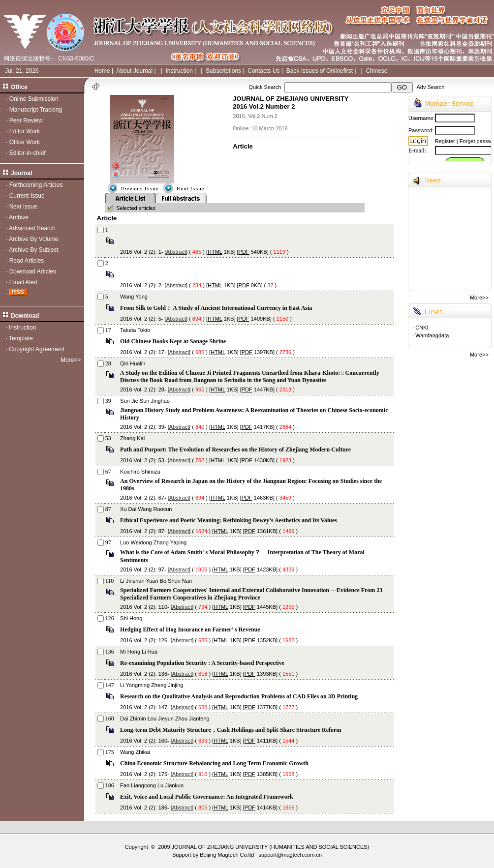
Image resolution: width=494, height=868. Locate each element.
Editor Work (25, 131)
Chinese (376, 71)
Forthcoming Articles (36, 185)
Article (243, 146)
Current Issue (27, 196)
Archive (19, 217)
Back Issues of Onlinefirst (320, 71)
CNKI (422, 328)
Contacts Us (263, 71)
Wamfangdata (432, 335)
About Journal (134, 71)
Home (102, 71)
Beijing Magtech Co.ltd (227, 855)
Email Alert (23, 282)
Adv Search (430, 87)
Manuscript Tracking (36, 110)
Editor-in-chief (28, 153)
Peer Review (26, 120)
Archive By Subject (34, 250)
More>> (71, 360)
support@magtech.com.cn (290, 855)
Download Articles (33, 271)
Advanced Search (32, 228)
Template (21, 338)
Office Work (25, 142)
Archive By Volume (34, 239)
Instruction (179, 71)
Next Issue (23, 207)
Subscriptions (223, 71)
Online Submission (34, 99)
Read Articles (27, 261)
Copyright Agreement (37, 349)
